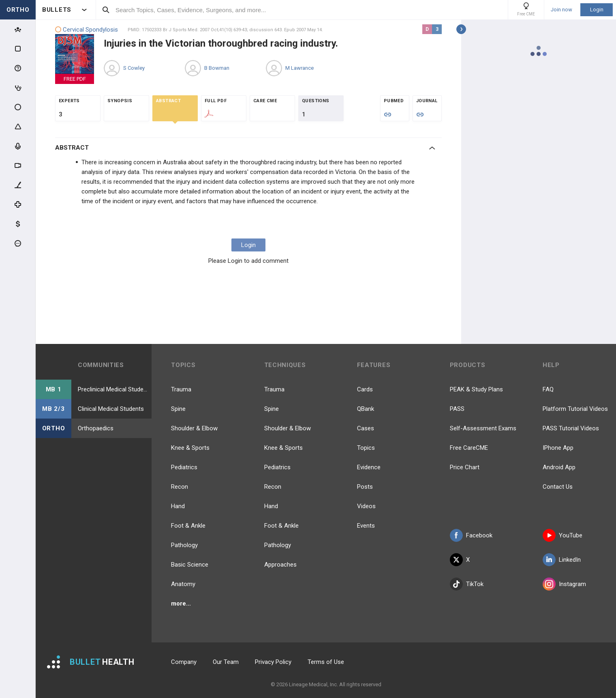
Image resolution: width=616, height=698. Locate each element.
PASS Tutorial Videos (571, 428)
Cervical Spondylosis (87, 30)
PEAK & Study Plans (476, 389)
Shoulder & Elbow (194, 428)
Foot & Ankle (188, 526)
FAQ (548, 389)
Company (184, 662)
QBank (366, 409)
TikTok (467, 584)
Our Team (226, 662)
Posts (365, 487)
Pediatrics (184, 467)
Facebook (471, 535)
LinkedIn (562, 560)
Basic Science (190, 565)
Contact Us (558, 487)
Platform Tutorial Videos (575, 409)
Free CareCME (469, 448)
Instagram (564, 584)
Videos (366, 506)
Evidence (369, 467)
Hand (178, 506)
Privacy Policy (273, 662)
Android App (559, 467)
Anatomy (183, 584)
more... (181, 604)
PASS (457, 409)
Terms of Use (326, 662)
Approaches (280, 565)
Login (597, 10)
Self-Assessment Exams (483, 428)
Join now (561, 10)
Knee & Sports (190, 448)
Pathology (184, 545)
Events (366, 526)
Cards (365, 389)
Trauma (181, 389)
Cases (366, 428)
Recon (180, 487)
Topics (366, 448)
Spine (178, 409)
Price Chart (465, 467)
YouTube (563, 535)
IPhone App (558, 448)
